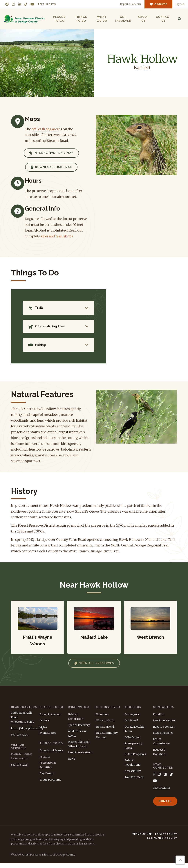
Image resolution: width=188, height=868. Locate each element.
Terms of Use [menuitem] (142, 839)
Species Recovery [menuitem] (79, 729)
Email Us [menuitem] (159, 718)
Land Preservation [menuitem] (80, 757)
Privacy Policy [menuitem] (166, 839)
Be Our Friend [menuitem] (105, 731)
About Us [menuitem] (143, 19)
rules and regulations (58, 236)
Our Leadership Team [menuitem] (135, 733)
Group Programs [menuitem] (50, 784)
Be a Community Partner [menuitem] (107, 739)
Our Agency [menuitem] (132, 718)
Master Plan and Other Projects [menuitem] (78, 748)
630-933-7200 (20, 739)
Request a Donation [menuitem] (159, 756)
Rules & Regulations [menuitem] (132, 767)
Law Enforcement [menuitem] (164, 725)
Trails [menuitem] (43, 731)
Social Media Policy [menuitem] (162, 843)
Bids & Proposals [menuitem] (135, 758)
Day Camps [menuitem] (47, 778)
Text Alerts (47, 4)
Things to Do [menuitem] (81, 19)
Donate (165, 806)
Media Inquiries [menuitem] (163, 737)
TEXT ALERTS (162, 792)
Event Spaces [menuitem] (48, 737)
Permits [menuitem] (45, 761)
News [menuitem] (71, 763)
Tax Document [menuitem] (134, 781)
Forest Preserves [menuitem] (50, 718)
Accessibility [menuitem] (133, 775)
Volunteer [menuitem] (103, 718)
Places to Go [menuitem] (59, 19)
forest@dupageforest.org (27, 732)
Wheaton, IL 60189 (23, 726)
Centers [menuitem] (44, 725)
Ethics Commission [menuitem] (161, 745)
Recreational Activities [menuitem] (48, 769)
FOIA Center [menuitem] (132, 741)
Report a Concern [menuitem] (164, 731)
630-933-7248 (19, 769)
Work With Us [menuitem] (105, 725)
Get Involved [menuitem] (123, 19)
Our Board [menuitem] (131, 725)
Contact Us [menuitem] (163, 19)
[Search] (179, 19)
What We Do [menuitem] (102, 19)
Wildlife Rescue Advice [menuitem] (78, 738)
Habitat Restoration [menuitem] (76, 721)
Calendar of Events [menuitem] (51, 755)
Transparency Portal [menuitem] (133, 750)
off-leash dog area (46, 129)
